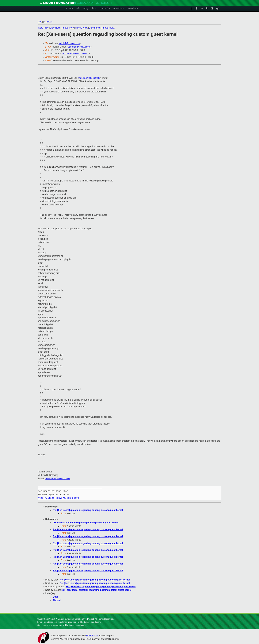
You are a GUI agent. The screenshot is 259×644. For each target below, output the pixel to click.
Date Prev (43, 28)
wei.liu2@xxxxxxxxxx (69, 43)
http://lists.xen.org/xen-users (59, 498)
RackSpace (92, 636)
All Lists (48, 22)
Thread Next (81, 28)
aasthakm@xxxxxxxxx (79, 47)
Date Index (94, 28)
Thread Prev (67, 28)
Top (40, 22)
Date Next (55, 28)
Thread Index (108, 28)
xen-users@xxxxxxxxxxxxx (75, 54)
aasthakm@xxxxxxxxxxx (58, 479)
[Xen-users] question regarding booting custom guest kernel (86, 523)
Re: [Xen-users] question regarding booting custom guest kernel (88, 510)
